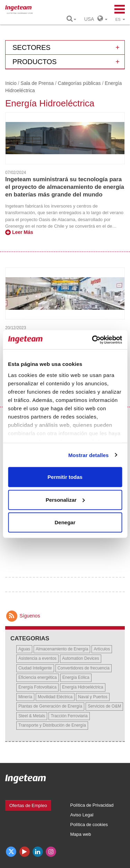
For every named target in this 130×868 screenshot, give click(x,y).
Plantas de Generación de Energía (50, 706)
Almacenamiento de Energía (62, 649)
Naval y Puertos (93, 697)
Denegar (65, 522)
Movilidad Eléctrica (55, 697)
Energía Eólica (76, 677)
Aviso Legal (82, 815)
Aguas (24, 649)
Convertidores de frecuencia (84, 668)
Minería (25, 697)
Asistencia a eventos (37, 658)
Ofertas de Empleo (28, 805)
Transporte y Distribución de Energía (52, 725)
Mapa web (81, 834)
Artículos (102, 649)
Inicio (11, 83)
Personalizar (65, 499)
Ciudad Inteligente (35, 668)
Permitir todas (65, 477)
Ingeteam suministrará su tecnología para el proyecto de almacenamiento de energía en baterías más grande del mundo (65, 187)
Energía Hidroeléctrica (83, 687)
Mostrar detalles (89, 455)
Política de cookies (89, 825)
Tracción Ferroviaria (69, 716)
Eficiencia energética (38, 677)
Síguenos (23, 616)
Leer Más (19, 232)
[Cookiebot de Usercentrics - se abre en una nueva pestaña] (93, 340)
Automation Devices (81, 658)
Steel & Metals (32, 716)
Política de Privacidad (92, 805)
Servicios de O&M (104, 706)
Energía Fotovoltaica (37, 687)
